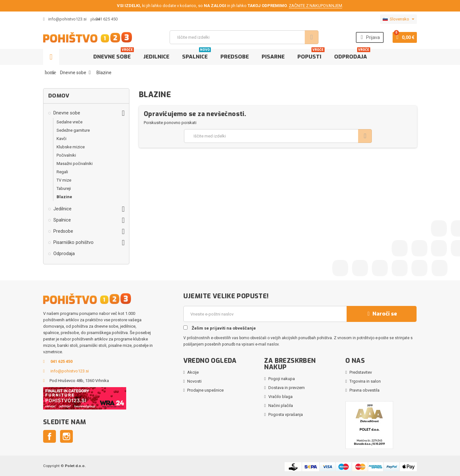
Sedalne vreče (69, 122)
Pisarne (273, 57)
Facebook (50, 436)
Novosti (194, 381)
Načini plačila (281, 406)
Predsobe (235, 57)
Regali (62, 172)
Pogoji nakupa (282, 379)
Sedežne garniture (73, 130)
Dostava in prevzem (287, 388)
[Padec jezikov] (399, 19)
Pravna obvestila (364, 390)
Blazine (64, 197)
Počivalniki (66, 155)
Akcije (193, 372)
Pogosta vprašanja (286, 414)
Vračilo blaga (280, 397)
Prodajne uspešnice (205, 390)
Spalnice (196, 55)
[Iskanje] (243, 37)
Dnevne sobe (114, 55)
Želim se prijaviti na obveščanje (220, 328)
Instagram (66, 436)
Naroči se (381, 314)
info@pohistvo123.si (65, 19)
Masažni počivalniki (75, 164)
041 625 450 (107, 19)
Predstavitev (361, 372)
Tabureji (64, 188)
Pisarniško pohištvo (73, 242)
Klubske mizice (71, 147)
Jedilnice (156, 57)
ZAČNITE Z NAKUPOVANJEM (315, 6)
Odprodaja (352, 55)
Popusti (311, 55)
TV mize (64, 180)
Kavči (61, 139)
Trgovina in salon (365, 381)
